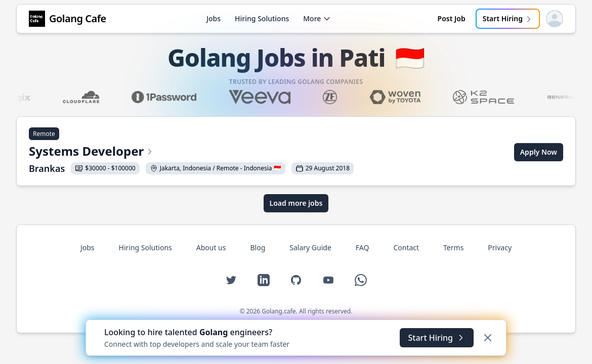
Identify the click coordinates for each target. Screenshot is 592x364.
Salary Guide (310, 247)
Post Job (452, 18)
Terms (453, 247)
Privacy (500, 247)
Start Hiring (508, 18)
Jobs (214, 18)
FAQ (363, 247)
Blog (258, 247)
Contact (406, 247)
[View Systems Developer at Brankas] (191, 152)
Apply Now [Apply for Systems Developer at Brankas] (539, 152)
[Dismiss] (488, 338)
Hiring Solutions (262, 18)
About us (211, 247)
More (317, 18)
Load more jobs (296, 203)
